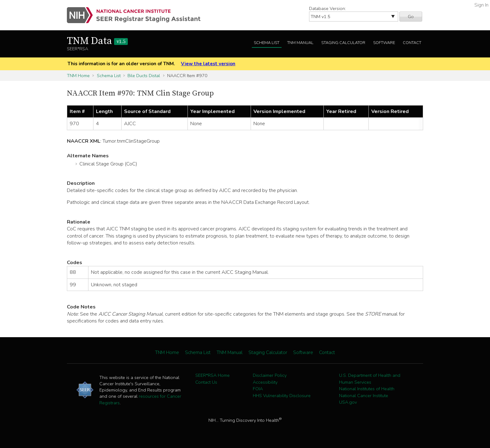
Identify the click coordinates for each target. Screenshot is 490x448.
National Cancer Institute (364, 396)
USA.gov (348, 402)
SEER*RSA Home (212, 375)
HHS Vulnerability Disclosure (282, 396)
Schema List (267, 43)
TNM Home (78, 76)
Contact (412, 43)
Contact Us (206, 382)
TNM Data (97, 41)
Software (384, 43)
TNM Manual (300, 43)
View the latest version (208, 64)
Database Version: (327, 8)
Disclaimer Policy (270, 375)
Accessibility (265, 382)
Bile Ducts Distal (144, 76)
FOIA (258, 389)
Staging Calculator (343, 43)
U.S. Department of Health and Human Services (370, 379)
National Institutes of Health (367, 389)
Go (411, 17)
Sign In (481, 5)
